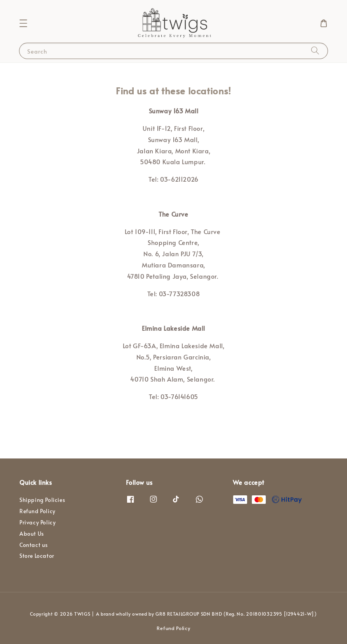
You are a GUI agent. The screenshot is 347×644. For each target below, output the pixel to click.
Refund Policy (37, 511)
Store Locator (37, 556)
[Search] (315, 51)
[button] (23, 23)
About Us (32, 534)
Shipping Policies (42, 500)
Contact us (34, 545)
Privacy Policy (37, 522)
